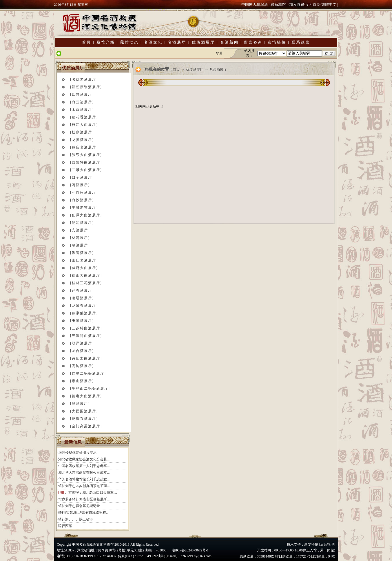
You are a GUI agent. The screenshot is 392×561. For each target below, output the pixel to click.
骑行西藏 (65, 526)
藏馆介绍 (106, 42)
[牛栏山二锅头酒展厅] (90, 388)
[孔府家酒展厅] (84, 193)
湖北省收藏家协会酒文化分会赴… (84, 459)
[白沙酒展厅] (82, 200)
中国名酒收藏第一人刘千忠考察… (84, 466)
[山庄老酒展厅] (84, 260)
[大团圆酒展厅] (84, 411)
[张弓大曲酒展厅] (86, 155)
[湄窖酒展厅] (82, 253)
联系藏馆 (278, 4)
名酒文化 (153, 42)
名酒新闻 (229, 42)
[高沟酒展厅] (82, 366)
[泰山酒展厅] (82, 381)
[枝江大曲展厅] (84, 125)
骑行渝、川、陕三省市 (76, 519)
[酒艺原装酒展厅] (86, 87)
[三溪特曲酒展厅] (86, 336)
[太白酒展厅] (82, 110)
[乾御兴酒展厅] (84, 419)
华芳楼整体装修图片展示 (77, 453)
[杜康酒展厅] (82, 132)
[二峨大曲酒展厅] (86, 170)
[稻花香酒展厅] (84, 117)
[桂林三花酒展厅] (86, 283)
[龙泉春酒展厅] (84, 306)
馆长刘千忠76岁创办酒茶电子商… (84, 486)
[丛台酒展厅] (82, 351)
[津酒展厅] (80, 404)
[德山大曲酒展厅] (86, 275)
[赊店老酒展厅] (84, 147)
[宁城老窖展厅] (84, 208)
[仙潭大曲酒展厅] (86, 215)
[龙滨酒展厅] (82, 140)
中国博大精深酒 (255, 4)
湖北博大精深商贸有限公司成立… (84, 473)
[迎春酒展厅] (82, 291)
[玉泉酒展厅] (82, 321)
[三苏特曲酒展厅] (86, 328)
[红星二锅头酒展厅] (88, 373)
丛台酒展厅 (218, 70)
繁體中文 (329, 4)
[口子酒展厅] (82, 177)
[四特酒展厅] (82, 95)
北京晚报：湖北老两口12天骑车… (91, 493)
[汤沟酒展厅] (82, 223)
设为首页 (313, 4)
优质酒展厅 (203, 42)
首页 (87, 42)
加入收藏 (297, 4)
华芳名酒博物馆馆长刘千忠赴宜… (84, 479)
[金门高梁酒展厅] (86, 426)
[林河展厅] (80, 238)
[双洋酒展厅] (82, 343)
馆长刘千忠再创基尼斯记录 (79, 506)
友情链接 (277, 42)
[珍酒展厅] (80, 245)
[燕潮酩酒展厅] (84, 313)
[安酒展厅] (80, 230)
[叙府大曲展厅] (84, 268)
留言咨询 (253, 42)
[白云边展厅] (82, 102)
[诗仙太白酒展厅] (86, 358)
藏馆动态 (130, 42)
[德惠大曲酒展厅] (86, 396)
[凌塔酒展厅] (82, 298)
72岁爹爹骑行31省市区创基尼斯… (84, 499)
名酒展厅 (177, 42)
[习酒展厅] (80, 185)
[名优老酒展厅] (84, 79)
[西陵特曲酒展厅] (86, 162)
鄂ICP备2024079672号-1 (190, 550)
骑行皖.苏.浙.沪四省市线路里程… (84, 513)
